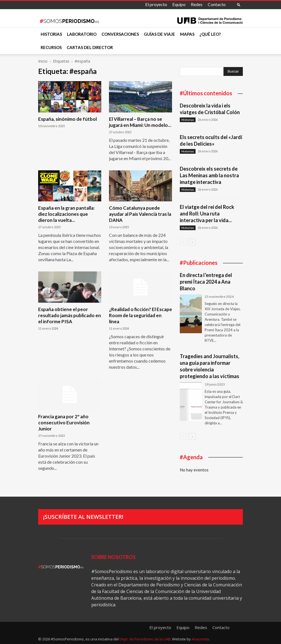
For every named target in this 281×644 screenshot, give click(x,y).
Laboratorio (82, 34)
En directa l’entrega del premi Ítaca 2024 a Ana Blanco (206, 282)
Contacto (217, 4)
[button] (239, 5)
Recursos (51, 47)
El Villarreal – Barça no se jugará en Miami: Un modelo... (140, 122)
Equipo (179, 4)
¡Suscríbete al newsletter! (83, 517)
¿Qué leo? (210, 34)
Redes (197, 4)
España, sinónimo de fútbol (67, 119)
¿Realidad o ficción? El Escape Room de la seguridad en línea (140, 315)
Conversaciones (120, 34)
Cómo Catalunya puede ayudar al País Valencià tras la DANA (140, 214)
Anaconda (200, 639)
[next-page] (192, 242)
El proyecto (156, 4)
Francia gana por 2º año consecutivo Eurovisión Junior (64, 423)
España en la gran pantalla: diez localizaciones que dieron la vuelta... (66, 214)
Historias (51, 34)
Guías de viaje (159, 34)
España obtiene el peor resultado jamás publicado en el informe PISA (70, 315)
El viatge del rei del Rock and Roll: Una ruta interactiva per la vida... (207, 214)
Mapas (187, 34)
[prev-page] (183, 242)
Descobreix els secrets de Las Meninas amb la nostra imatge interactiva (209, 175)
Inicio (43, 61)
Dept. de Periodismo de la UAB (145, 639)
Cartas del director (90, 47)
